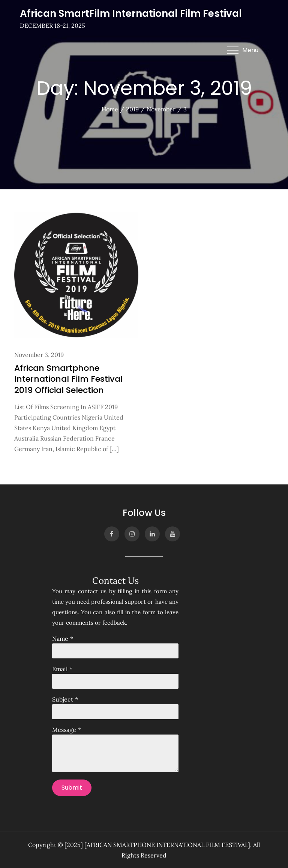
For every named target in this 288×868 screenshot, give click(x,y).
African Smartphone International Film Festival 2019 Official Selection (68, 379)
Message (64, 730)
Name (60, 639)
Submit (72, 788)
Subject (63, 699)
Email (60, 669)
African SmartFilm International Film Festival (131, 13)
